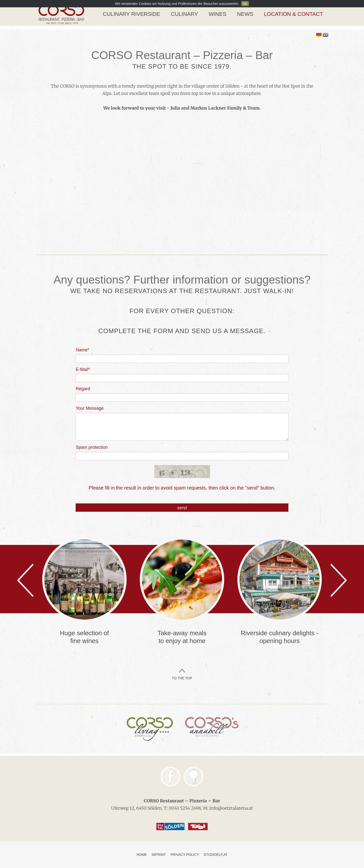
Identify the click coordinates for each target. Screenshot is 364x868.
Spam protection (92, 447)
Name (82, 350)
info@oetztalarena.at (231, 808)
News (245, 14)
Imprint (159, 855)
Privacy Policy (185, 855)
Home (142, 855)
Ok (245, 4)
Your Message (90, 408)
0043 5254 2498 (185, 808)
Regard (83, 389)
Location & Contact (293, 14)
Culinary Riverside (131, 14)
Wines (217, 14)
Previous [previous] (25, 580)
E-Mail (83, 369)
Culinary (185, 14)
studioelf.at (216, 855)
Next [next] (339, 580)
